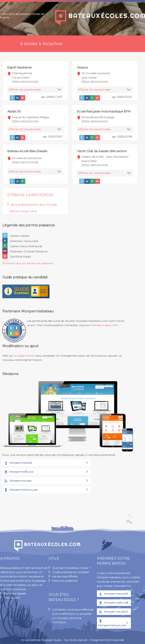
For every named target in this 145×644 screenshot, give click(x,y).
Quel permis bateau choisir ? (72, 568)
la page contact (25, 356)
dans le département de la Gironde (34, 205)
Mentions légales (15, 593)
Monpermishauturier (21, 490)
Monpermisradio (18, 481)
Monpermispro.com (105, 325)
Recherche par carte (23, 211)
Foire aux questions (65, 581)
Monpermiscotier (18, 463)
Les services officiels (65, 576)
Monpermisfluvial (18, 472)
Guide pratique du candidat (71, 572)
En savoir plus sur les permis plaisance (28, 263)
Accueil (8, 44)
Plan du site (12, 598)
